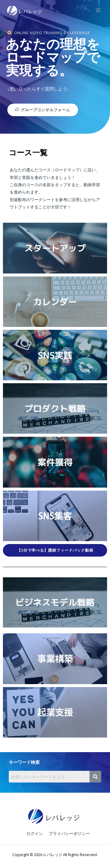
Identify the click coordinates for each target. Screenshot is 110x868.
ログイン (35, 833)
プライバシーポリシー (69, 833)
